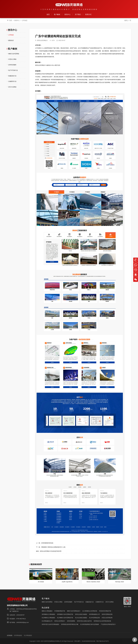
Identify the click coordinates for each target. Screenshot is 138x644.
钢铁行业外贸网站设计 (74, 611)
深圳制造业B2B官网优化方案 (70, 624)
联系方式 (88, 14)
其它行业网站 (12, 87)
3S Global (41, 582)
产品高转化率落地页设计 (108, 624)
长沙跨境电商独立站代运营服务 (90, 624)
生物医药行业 (12, 81)
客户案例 (57, 14)
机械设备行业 (12, 76)
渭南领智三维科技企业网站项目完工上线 (53, 547)
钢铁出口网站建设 (47, 611)
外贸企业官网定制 (107, 618)
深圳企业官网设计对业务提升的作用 (51, 551)
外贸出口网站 (12, 59)
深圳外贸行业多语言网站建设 (50, 624)
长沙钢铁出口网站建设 (48, 618)
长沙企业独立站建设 (81, 618)
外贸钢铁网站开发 (60, 611)
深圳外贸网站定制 (107, 614)
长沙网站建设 (28, 635)
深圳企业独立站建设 (81, 614)
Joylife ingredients (67, 582)
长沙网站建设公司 (47, 621)
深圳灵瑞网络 (71, 621)
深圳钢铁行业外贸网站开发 (65, 614)
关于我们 (78, 14)
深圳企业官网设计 (42, 40)
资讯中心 (67, 14)
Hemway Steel (120, 582)
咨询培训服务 (12, 65)
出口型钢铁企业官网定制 (90, 611)
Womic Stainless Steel (93, 582)
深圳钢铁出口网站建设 (48, 614)
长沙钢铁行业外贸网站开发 (65, 618)
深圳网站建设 (18, 635)
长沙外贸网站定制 (94, 618)
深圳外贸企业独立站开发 (84, 621)
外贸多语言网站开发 (105, 611)
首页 (48, 14)
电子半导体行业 (13, 70)
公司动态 (25, 20)
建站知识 (11, 40)
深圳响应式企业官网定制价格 (102, 621)
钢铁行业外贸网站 (14, 54)
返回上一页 (128, 20)
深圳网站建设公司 (94, 614)
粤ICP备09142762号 (103, 641)
